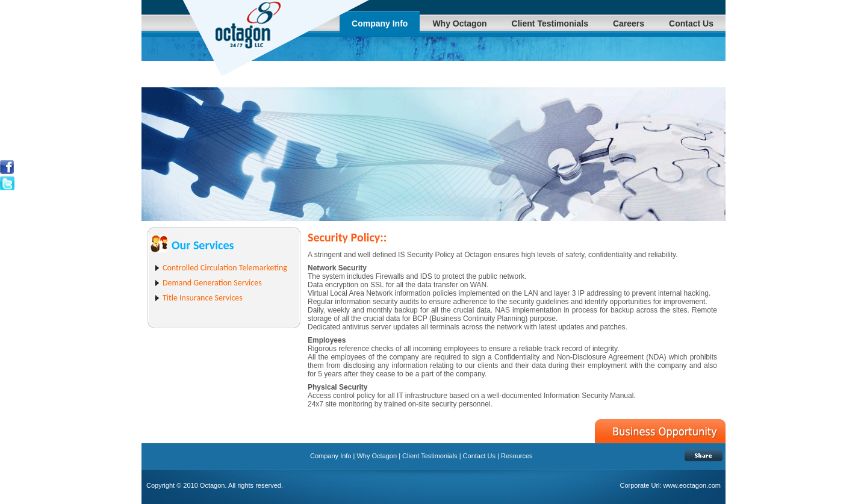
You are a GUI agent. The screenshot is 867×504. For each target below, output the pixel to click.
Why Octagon (459, 23)
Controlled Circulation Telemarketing (225, 268)
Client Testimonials (550, 23)
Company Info (380, 23)
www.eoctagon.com (692, 485)
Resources (516, 456)
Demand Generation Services (212, 283)
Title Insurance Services (203, 298)
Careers (629, 23)
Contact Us (691, 23)
